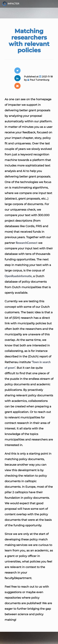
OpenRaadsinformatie (18, 276)
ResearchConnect (27, 243)
